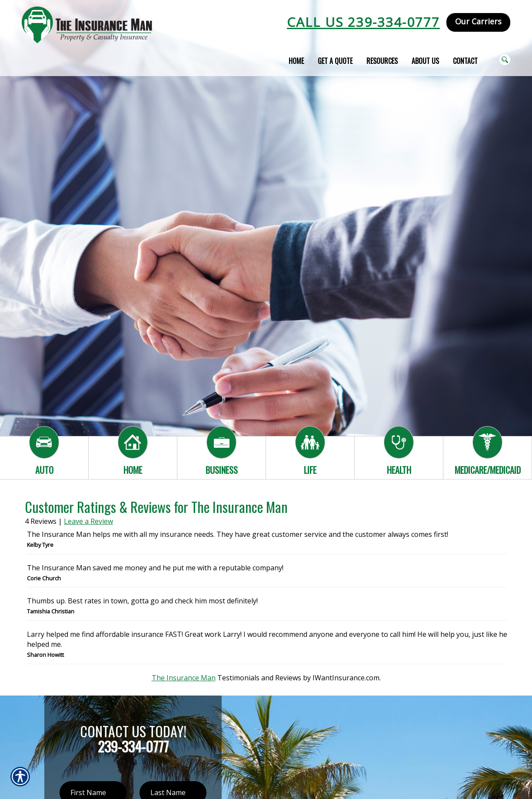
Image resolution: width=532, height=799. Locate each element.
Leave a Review (88, 521)
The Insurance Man (184, 678)
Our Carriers (478, 21)
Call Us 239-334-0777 (363, 22)
